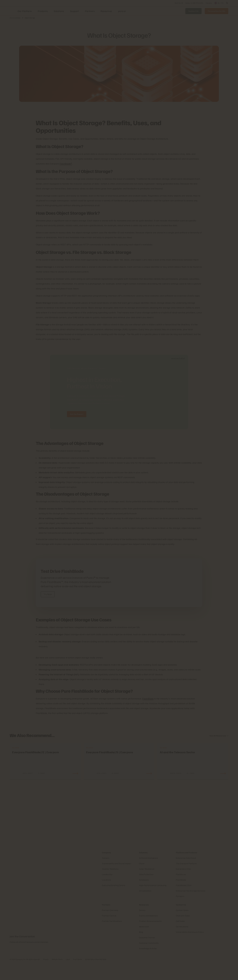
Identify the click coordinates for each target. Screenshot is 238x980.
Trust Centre (77, 976)
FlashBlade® (66, 164)
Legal (68, 976)
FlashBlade (148, 699)
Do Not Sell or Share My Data (96, 976)
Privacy (46, 976)
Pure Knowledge (15, 18)
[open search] (227, 3)
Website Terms (57, 976)
